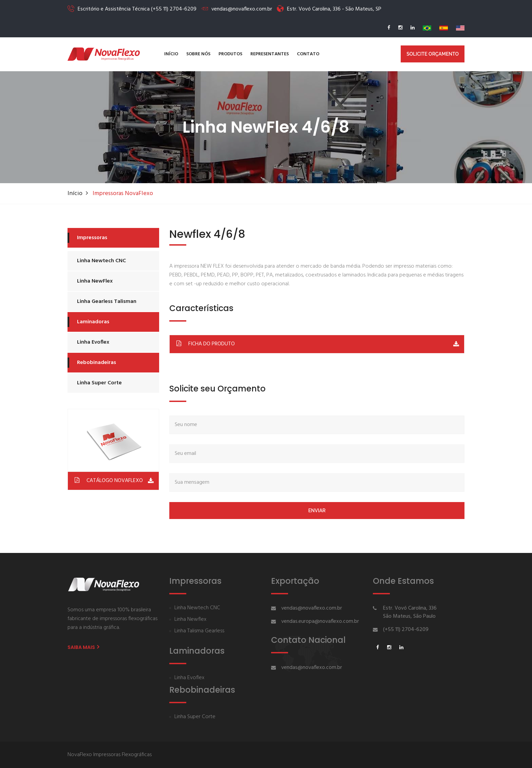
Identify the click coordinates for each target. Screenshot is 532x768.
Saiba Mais (83, 647)
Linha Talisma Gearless (199, 631)
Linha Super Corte (99, 383)
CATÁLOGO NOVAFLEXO (108, 480)
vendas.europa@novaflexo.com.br (320, 621)
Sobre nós (198, 54)
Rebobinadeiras (97, 363)
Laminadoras (93, 322)
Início (171, 54)
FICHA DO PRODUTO (205, 343)
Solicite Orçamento (433, 54)
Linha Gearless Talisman (107, 302)
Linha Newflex (190, 620)
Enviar (317, 511)
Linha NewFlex (95, 281)
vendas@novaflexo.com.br (312, 608)
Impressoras (92, 238)
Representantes (270, 54)
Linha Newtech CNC (101, 261)
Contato (308, 54)
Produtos (230, 54)
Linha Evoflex (93, 342)
